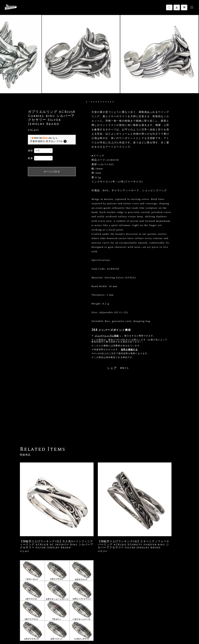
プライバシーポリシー (37, 625)
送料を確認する (129, 349)
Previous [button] (6, 57)
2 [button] (89, 102)
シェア (112, 368)
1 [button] (86, 102)
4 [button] (94, 102)
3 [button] (91, 102)
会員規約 (84, 625)
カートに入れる (52, 171)
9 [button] (106, 102)
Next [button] (193, 57)
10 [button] (108, 102)
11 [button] (111, 102)
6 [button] (99, 102)
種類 (31, 151)
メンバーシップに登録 (107, 336)
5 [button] (96, 102)
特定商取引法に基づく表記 (65, 625)
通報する (124, 368)
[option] (99, 57)
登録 (157, 578)
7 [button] (101, 102)
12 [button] (113, 102)
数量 (31, 158)
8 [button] (103, 102)
